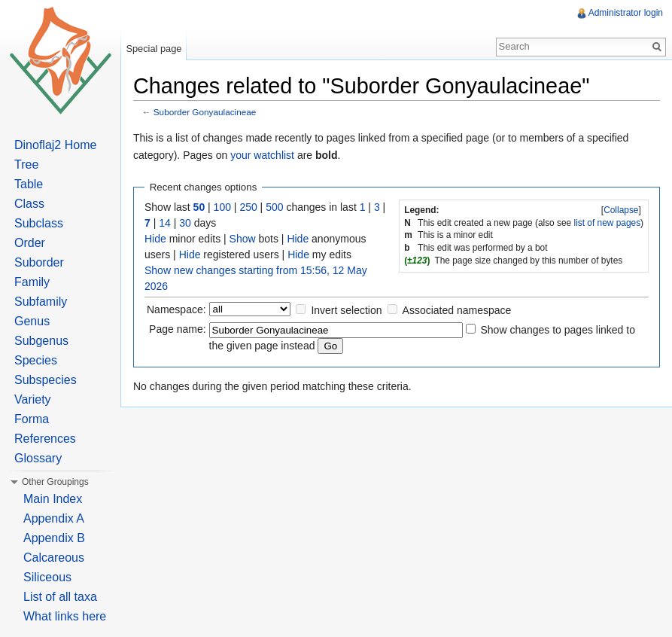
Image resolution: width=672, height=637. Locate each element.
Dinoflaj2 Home (55, 145)
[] (622, 210)
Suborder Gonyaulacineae (205, 112)
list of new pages (608, 223)
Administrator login (626, 13)
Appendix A (54, 518)
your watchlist (262, 155)
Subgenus (41, 341)
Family (32, 282)
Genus (32, 321)
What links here (65, 616)
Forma (32, 419)
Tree (26, 165)
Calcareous (54, 558)
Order (30, 243)
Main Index (53, 499)
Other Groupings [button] (55, 482)
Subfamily (41, 302)
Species (36, 360)
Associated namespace (457, 310)
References (45, 439)
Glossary (38, 458)
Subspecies (46, 380)
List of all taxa (60, 597)
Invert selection (346, 310)
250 (248, 207)
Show (243, 239)
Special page (154, 49)
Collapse (621, 210)
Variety (33, 399)
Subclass (39, 223)
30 (185, 223)
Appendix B (54, 538)
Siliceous (47, 577)
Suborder (39, 262)
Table (29, 184)
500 (274, 207)
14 (165, 223)
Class (29, 204)
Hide (155, 239)
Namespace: (176, 309)
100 (222, 207)
